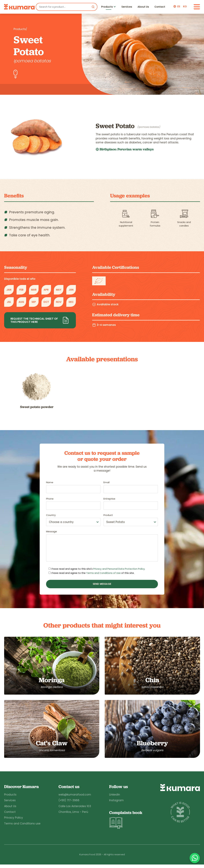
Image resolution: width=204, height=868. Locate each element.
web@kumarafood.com (75, 798)
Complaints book (126, 823)
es (179, 7)
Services (127, 7)
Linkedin (114, 798)
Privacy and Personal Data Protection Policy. (119, 569)
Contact (160, 7)
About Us (143, 7)
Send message (102, 584)
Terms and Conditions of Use (103, 573)
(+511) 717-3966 (69, 804)
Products (107, 7)
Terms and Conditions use (22, 827)
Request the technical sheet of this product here (40, 320)
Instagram (116, 804)
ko (185, 7)
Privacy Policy (14, 821)
